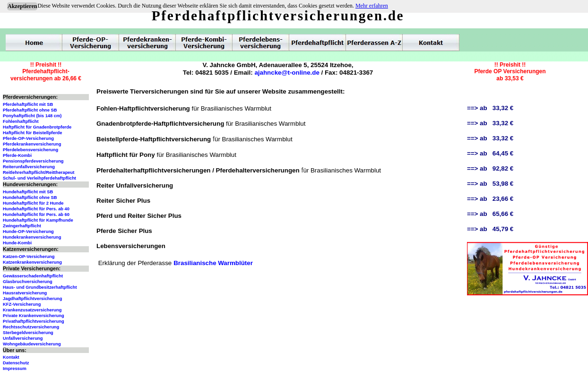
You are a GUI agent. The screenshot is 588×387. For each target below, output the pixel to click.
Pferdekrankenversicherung (32, 144)
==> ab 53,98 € (490, 184)
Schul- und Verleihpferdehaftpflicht (39, 178)
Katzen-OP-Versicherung (29, 257)
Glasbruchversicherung (28, 282)
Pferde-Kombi (17, 155)
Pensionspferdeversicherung (33, 161)
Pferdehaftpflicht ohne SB (30, 110)
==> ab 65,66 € (490, 214)
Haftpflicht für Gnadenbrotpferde (37, 127)
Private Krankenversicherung (34, 316)
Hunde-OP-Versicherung (28, 232)
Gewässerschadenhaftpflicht (33, 276)
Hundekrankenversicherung (32, 237)
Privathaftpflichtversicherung (34, 321)
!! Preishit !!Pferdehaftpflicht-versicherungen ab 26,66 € (46, 72)
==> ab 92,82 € (490, 168)
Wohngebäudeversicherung (32, 344)
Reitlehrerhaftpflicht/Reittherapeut (39, 172)
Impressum (15, 369)
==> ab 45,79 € (490, 229)
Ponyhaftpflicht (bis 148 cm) (32, 116)
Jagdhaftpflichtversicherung (32, 299)
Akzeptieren (22, 6)
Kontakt (11, 357)
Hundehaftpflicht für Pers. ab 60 (36, 215)
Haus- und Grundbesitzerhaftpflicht (40, 287)
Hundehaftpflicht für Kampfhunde (38, 220)
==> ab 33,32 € (490, 108)
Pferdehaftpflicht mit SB (28, 104)
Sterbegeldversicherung (28, 333)
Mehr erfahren (372, 6)
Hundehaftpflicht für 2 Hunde (33, 203)
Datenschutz (16, 363)
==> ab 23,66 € (490, 199)
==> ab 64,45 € (490, 153)
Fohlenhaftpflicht (21, 121)
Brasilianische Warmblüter (213, 263)
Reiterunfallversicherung (29, 167)
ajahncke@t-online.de (287, 73)
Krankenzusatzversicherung (32, 310)
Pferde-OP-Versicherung (28, 138)
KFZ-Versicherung (22, 304)
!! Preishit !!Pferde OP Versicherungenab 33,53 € (510, 72)
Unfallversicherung (23, 338)
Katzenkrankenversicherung (32, 262)
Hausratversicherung (25, 293)
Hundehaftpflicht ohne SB (30, 198)
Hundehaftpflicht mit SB (28, 192)
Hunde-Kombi (17, 243)
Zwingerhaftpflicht (22, 226)
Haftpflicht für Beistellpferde (32, 133)
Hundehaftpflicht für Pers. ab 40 (36, 209)
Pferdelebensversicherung (30, 150)
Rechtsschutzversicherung (31, 327)
